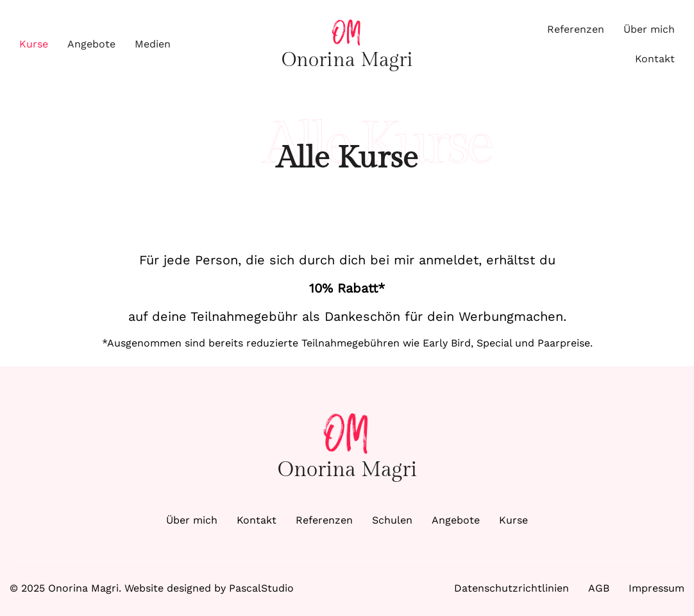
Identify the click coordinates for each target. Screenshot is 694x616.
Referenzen (576, 29)
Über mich (649, 29)
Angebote (91, 44)
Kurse (34, 44)
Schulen (392, 520)
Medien (153, 44)
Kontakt (655, 59)
